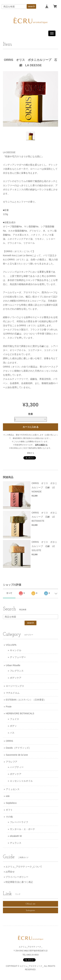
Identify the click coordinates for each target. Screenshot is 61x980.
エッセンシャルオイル (21, 781)
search (31, 6)
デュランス (16, 843)
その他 (9, 817)
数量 (31, 414)
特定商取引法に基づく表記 (19, 882)
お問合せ (10, 872)
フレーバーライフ (19, 822)
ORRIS (9, 741)
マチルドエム (13, 693)
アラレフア (12, 762)
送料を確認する (41, 445)
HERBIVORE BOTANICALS (20, 713)
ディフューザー (18, 657)
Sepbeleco (11, 803)
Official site (30, 904)
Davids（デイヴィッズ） (18, 748)
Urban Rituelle (13, 665)
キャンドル (16, 650)
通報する (31, 453)
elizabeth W (16, 836)
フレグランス (17, 671)
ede (8, 796)
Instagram (30, 910)
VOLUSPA (11, 645)
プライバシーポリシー (17, 877)
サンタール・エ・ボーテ (22, 829)
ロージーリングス (15, 686)
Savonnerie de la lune (17, 755)
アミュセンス (13, 789)
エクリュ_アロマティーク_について (24, 867)
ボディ (13, 726)
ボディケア (16, 678)
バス (12, 733)
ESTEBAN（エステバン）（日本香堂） (26, 700)
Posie (9, 707)
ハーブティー (17, 767)
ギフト (9, 810)
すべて (9, 593)
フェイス (14, 719)
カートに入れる (31, 427)
